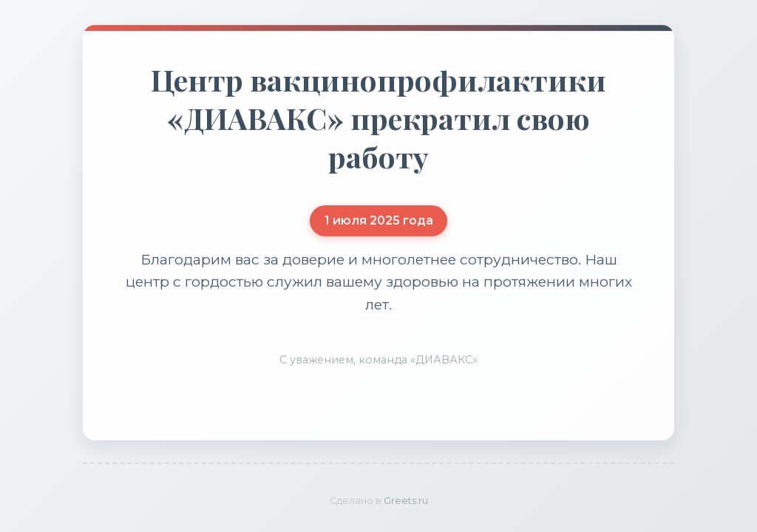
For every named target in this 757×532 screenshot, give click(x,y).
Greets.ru (406, 501)
